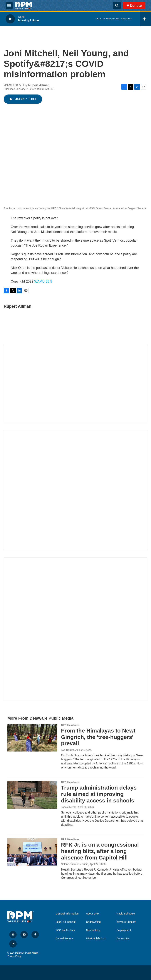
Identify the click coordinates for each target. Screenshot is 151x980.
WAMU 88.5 (43, 281)
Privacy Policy (14, 956)
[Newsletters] (75, 384)
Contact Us (123, 939)
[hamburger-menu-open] (9, 6)
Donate (136, 6)
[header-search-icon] (117, 6)
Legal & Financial (66, 922)
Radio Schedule (126, 914)
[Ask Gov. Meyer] (75, 629)
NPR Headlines (70, 725)
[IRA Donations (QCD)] (75, 490)
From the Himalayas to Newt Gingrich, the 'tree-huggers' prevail (98, 737)
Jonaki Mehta (69, 807)
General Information (67, 914)
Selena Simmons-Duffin (75, 864)
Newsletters (93, 930)
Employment (124, 930)
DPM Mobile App (96, 939)
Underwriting (93, 922)
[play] (10, 19)
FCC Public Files (65, 930)
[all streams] (146, 19)
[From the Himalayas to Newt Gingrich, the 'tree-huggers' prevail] (32, 738)
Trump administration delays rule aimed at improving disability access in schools (99, 794)
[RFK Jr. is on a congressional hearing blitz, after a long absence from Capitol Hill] (32, 852)
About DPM (93, 914)
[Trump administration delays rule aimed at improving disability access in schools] (32, 795)
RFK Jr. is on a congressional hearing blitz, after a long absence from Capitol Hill (100, 851)
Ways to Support (126, 922)
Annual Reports (65, 939)
